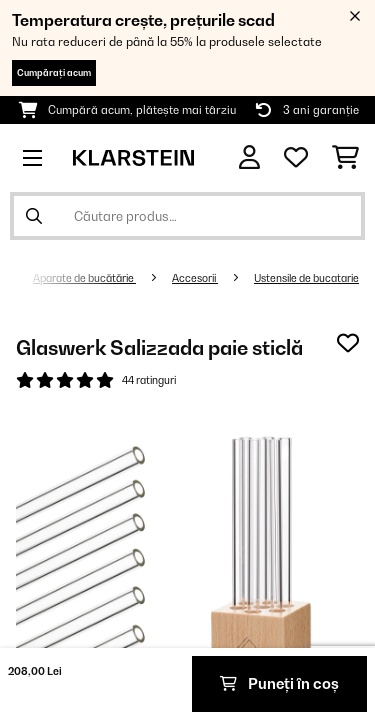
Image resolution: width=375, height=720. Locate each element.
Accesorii (195, 278)
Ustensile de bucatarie (306, 278)
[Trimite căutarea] (34, 216)
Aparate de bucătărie (84, 278)
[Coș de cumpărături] (345, 158)
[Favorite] (296, 158)
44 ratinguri (149, 380)
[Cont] (249, 157)
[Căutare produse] (187, 216)
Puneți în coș (279, 683)
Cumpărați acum (54, 72)
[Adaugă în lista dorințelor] (348, 343)
